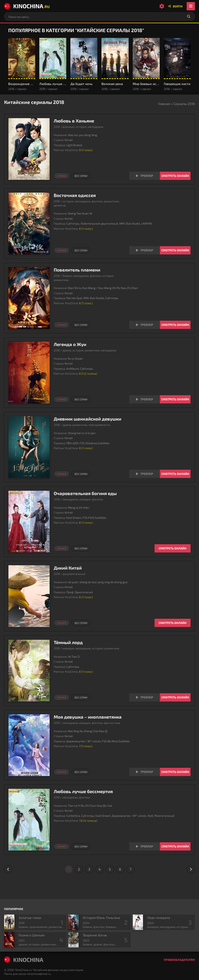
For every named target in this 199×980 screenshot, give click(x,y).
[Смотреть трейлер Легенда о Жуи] (145, 399)
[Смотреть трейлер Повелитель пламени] (145, 325)
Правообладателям (179, 960)
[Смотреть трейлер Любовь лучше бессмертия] (145, 846)
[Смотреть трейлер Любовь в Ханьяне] (145, 176)
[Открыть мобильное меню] (191, 6)
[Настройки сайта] (162, 6)
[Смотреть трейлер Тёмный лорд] (145, 697)
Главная (164, 104)
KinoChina (27, 6)
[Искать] (189, 16)
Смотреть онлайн (175, 176)
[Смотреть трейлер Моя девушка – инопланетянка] (145, 772)
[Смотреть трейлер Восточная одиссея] (145, 250)
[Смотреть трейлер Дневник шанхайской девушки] (145, 474)
